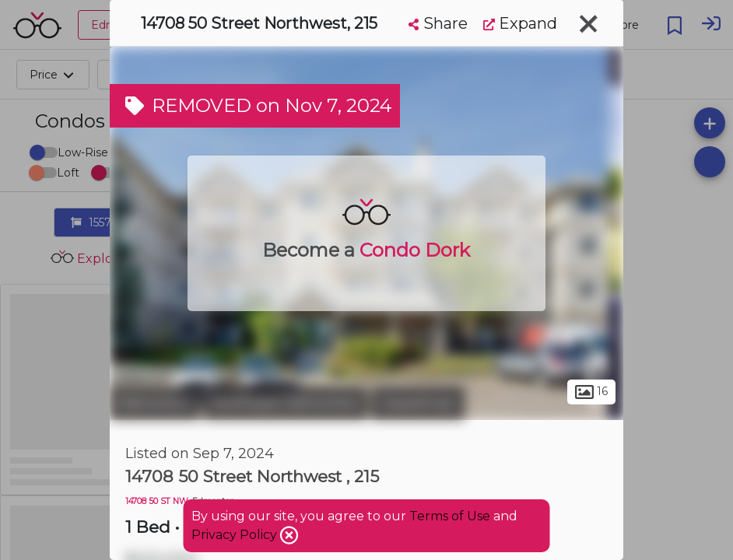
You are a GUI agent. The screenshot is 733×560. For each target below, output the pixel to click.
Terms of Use (450, 516)
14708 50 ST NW (157, 501)
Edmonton (155, 403)
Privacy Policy (236, 535)
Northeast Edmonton (286, 403)
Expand (520, 23)
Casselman (418, 403)
